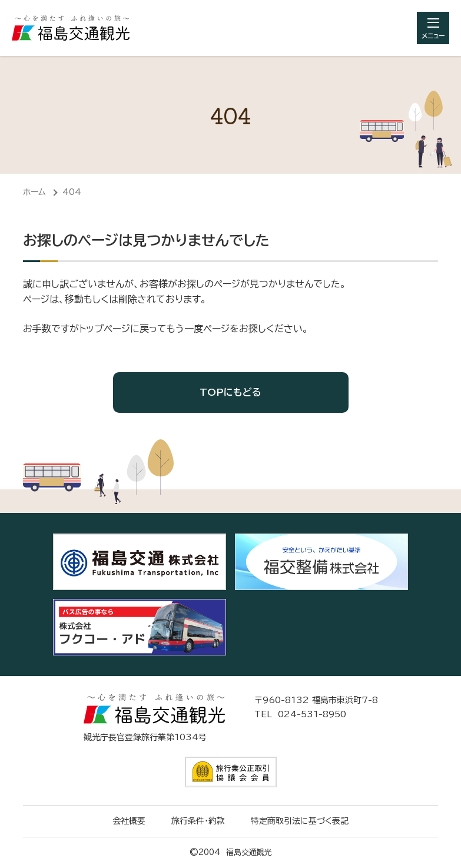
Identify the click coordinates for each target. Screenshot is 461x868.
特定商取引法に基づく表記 (300, 821)
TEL (300, 714)
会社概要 (129, 821)
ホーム (34, 192)
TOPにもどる (231, 392)
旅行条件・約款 (198, 821)
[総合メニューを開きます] (433, 28)
